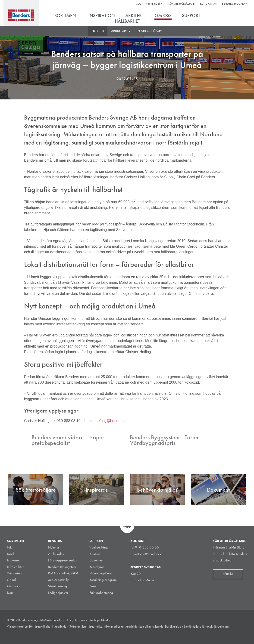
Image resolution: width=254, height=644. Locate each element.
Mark (11, 554)
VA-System (15, 573)
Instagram (213, 633)
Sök (244, 16)
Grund (11, 580)
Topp (127, 527)
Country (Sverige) (148, 4)
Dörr (10, 593)
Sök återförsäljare (181, 4)
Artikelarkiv (121, 31)
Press (93, 586)
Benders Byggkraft (235, 4)
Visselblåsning (58, 586)
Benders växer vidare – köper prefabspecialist (68, 440)
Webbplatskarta (99, 620)
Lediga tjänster (58, 593)
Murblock (14, 586)
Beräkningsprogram (103, 580)
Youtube (245, 633)
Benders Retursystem (62, 567)
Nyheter (98, 31)
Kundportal (208, 4)
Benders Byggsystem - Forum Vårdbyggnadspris (165, 440)
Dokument (96, 560)
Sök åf (228, 574)
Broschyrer (97, 567)
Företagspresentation (63, 560)
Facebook (234, 633)
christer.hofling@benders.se (106, 421)
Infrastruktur (15, 567)
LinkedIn (224, 633)
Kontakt (95, 554)
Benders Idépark (150, 31)
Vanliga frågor (100, 547)
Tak (9, 547)
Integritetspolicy (77, 620)
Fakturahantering (101, 593)
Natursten (14, 560)
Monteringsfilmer (101, 573)
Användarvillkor (54, 620)
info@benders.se (151, 554)
